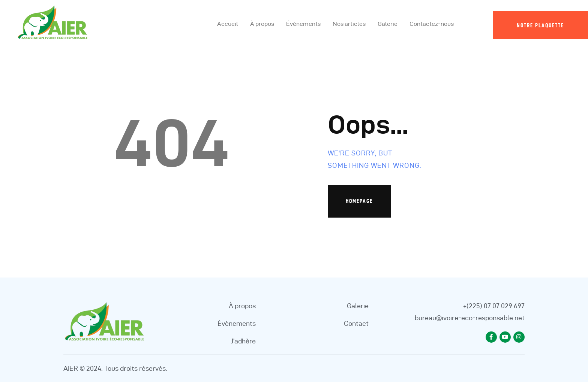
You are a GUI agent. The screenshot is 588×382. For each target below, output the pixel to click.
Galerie (358, 306)
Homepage (359, 201)
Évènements (237, 323)
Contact (356, 323)
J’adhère (243, 341)
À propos (242, 306)
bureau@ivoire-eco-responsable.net (470, 318)
